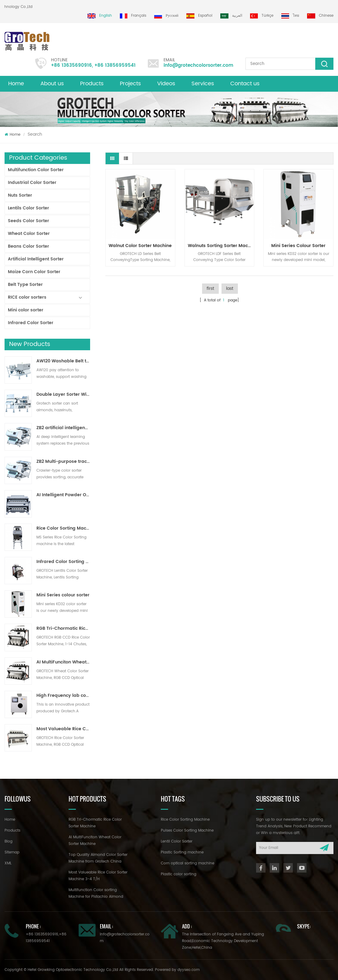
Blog (8, 841)
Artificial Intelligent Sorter (36, 259)
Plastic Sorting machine (182, 852)
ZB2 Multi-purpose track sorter (63, 462)
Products (92, 84)
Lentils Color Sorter (29, 208)
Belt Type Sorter (25, 285)
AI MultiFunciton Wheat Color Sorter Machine (63, 662)
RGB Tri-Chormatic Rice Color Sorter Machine (63, 629)
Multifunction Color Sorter (36, 170)
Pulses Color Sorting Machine (187, 831)
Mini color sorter (26, 310)
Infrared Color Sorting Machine (63, 562)
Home (16, 84)
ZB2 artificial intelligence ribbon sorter (63, 428)
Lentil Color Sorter (177, 841)
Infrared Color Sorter (31, 323)
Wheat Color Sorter (29, 234)
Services (203, 84)
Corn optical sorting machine (188, 863)
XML (8, 863)
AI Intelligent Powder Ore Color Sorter (63, 495)
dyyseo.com (189, 970)
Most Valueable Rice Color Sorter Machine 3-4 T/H (63, 729)
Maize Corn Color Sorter (34, 272)
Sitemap (12, 852)
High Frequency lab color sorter (63, 696)
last (230, 288)
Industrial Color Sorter (32, 183)
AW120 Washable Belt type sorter (63, 361)
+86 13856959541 (115, 65)
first (210, 288)
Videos (166, 84)
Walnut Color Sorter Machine (140, 246)
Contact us (245, 84)
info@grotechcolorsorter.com (198, 65)
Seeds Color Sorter (29, 221)
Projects (130, 84)
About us (52, 84)
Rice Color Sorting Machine (185, 820)
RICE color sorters (27, 297)
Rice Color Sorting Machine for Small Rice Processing (63, 528)
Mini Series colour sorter (63, 595)
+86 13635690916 (71, 65)
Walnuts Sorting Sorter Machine (221, 246)
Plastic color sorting (179, 874)
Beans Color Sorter (29, 246)
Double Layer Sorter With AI (63, 395)
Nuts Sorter (20, 195)
